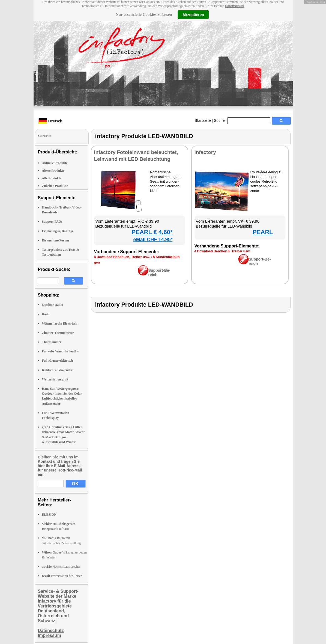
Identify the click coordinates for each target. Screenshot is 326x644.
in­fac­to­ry (205, 152)
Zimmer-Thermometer (58, 333)
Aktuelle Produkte (55, 163)
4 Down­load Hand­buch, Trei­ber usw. (122, 257)
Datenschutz (235, 6)
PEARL (263, 232)
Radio (46, 314)
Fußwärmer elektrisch (58, 361)
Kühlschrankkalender (57, 370)
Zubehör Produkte (55, 186)
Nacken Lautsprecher (61, 567)
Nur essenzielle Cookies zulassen (144, 14)
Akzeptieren (193, 14)
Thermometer (52, 342)
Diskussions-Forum (56, 240)
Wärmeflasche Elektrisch (60, 323)
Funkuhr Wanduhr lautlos (60, 351)
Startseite (203, 120)
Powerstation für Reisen (62, 576)
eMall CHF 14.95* (153, 240)
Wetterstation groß (55, 379)
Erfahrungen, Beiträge (58, 231)
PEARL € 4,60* (152, 232)
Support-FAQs (52, 222)
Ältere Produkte (53, 171)
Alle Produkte (52, 178)
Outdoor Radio (53, 305)
